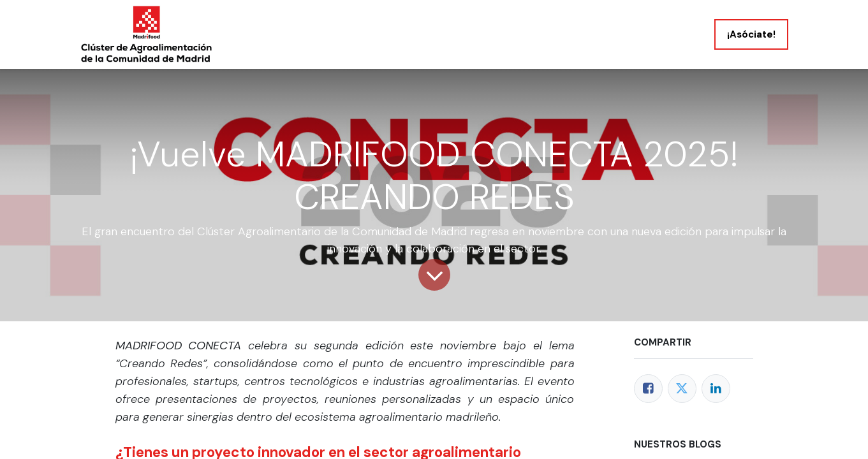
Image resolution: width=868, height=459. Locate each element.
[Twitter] (682, 389)
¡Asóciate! (751, 34)
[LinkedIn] (716, 389)
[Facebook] (648, 389)
